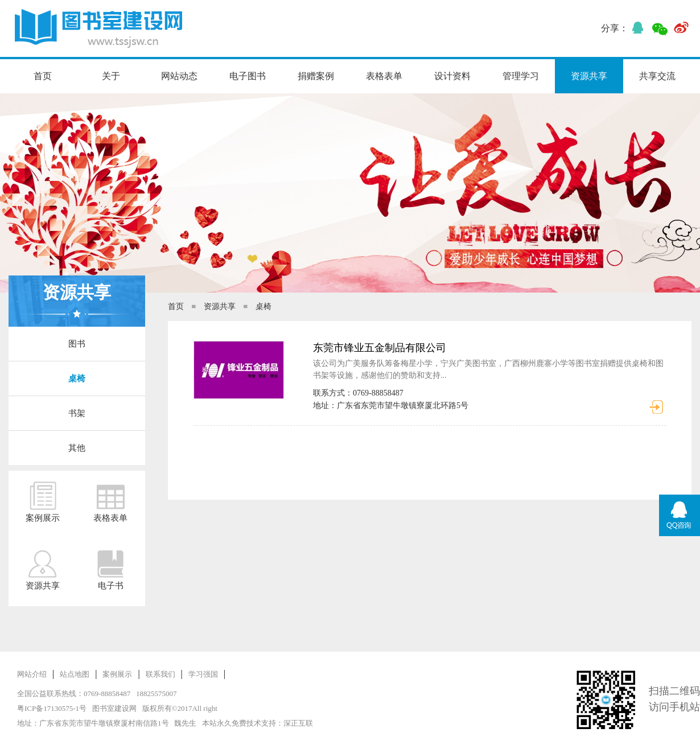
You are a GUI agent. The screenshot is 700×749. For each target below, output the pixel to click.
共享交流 (657, 76)
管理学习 (521, 76)
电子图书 (248, 76)
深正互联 (298, 723)
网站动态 (179, 76)
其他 (77, 448)
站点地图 (75, 674)
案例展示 (43, 502)
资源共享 (589, 76)
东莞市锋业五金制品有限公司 (380, 348)
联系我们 (160, 674)
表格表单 (384, 76)
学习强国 (203, 674)
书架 (77, 413)
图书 (77, 344)
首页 (43, 76)
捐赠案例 (316, 76)
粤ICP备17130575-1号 (52, 708)
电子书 (110, 570)
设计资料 (452, 76)
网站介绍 (32, 674)
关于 (111, 76)
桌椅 (77, 378)
